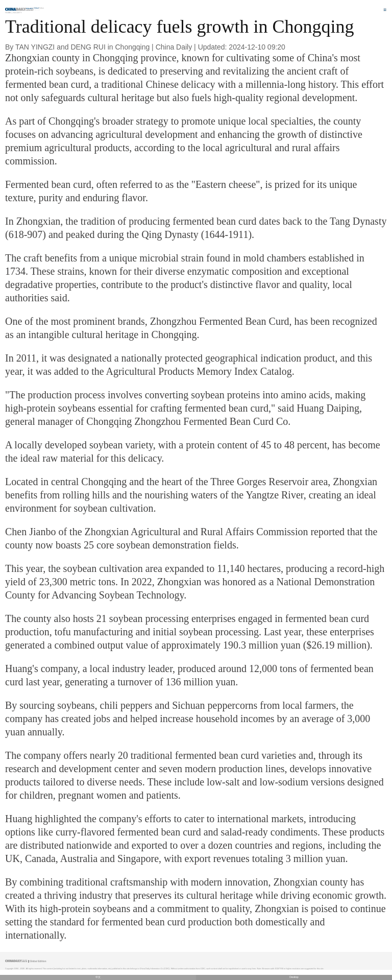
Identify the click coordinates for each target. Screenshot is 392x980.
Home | (9, 13)
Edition (39, 8)
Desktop (294, 977)
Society (17, 13)
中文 (98, 977)
